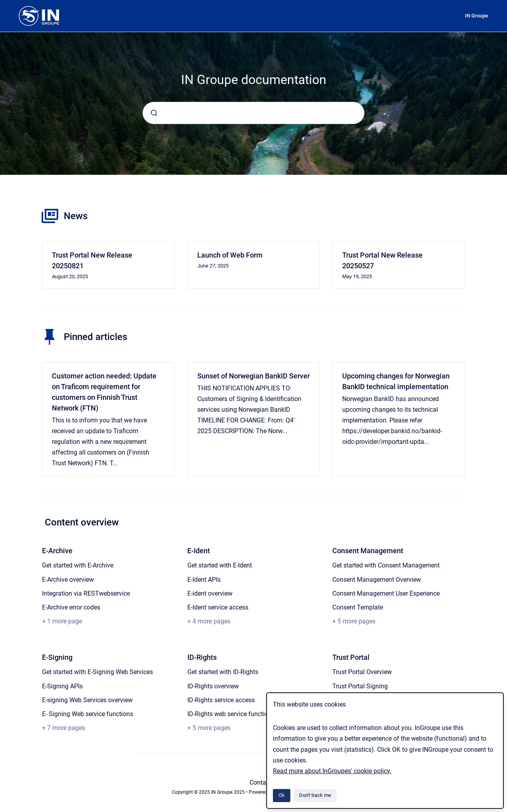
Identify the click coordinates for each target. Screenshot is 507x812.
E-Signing (57, 657)
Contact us (265, 782)
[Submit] (154, 113)
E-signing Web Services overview (87, 700)
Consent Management (368, 551)
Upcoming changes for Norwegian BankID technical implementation (396, 381)
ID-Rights (202, 657)
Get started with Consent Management (386, 565)
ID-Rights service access (221, 700)
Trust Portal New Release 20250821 (92, 260)
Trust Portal (351, 657)
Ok (282, 795)
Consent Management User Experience (386, 593)
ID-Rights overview (213, 686)
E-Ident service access (218, 607)
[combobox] (253, 113)
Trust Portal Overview (362, 672)
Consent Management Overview (377, 580)
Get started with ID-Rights (223, 672)
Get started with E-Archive (78, 565)
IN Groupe (477, 16)
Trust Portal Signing (360, 686)
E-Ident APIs (204, 580)
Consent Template (358, 607)
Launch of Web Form (230, 255)
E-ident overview (210, 593)
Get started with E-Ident (220, 565)
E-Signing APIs (62, 686)
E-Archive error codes (71, 607)
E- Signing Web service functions (88, 714)
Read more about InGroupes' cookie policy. (332, 771)
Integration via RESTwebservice (86, 593)
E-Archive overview (68, 580)
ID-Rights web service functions (231, 714)
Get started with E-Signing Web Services (97, 672)
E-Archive (57, 551)
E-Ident (199, 551)
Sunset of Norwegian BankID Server (253, 376)
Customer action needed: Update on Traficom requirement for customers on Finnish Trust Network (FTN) (104, 392)
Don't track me (315, 795)
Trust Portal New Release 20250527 (382, 260)
